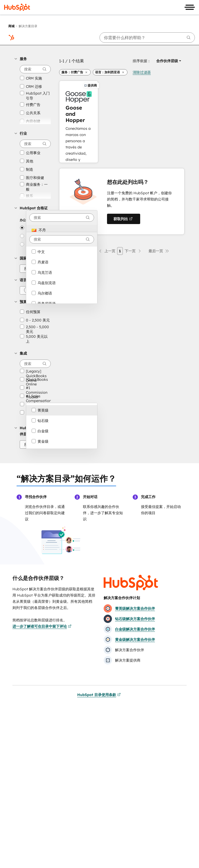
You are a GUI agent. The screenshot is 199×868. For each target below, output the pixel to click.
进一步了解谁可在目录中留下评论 (42, 626)
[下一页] (133, 251)
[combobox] (62, 218)
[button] (33, 59)
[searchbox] (147, 38)
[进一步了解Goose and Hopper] (79, 122)
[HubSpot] (17, 7)
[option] (62, 230)
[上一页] (107, 251)
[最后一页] (159, 251)
